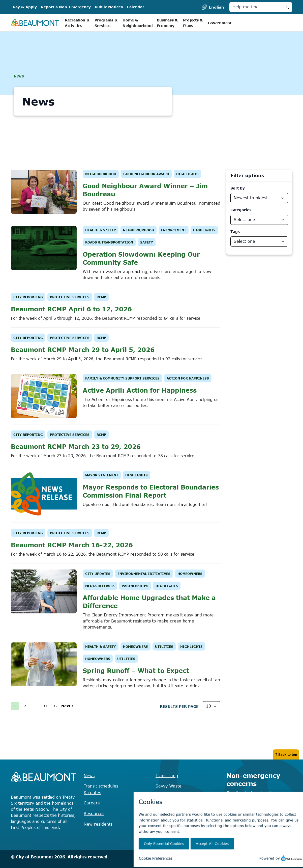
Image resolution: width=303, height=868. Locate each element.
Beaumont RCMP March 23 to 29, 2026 (76, 446)
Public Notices (109, 7)
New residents (98, 824)
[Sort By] (259, 198)
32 (55, 706)
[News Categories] (259, 220)
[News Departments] (259, 241)
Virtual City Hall (167, 817)
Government (220, 23)
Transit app (167, 776)
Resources (94, 813)
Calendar (135, 7)
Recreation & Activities (78, 23)
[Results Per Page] (211, 706)
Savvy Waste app (169, 789)
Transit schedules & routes (102, 789)
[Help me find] (256, 7)
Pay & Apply (25, 7)
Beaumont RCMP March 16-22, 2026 (72, 545)
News (89, 776)
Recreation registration (179, 803)
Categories (241, 210)
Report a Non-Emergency (66, 7)
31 (45, 706)
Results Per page (179, 706)
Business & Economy (168, 23)
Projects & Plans (193, 23)
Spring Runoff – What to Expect (136, 671)
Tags (235, 232)
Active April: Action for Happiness (140, 390)
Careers (92, 803)
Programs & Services (107, 23)
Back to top (286, 754)
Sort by (238, 188)
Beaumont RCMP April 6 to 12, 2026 (71, 309)
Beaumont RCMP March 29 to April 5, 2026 (83, 350)
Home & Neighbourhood (138, 23)
